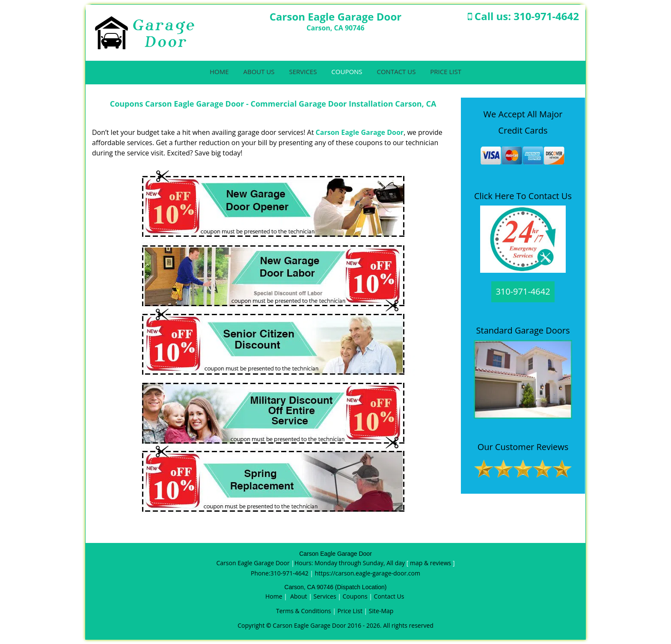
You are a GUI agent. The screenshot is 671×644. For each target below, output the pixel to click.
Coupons (347, 72)
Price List (446, 72)
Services (303, 72)
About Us (259, 72)
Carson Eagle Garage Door (360, 132)
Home (219, 72)
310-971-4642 (546, 16)
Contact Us (396, 72)
